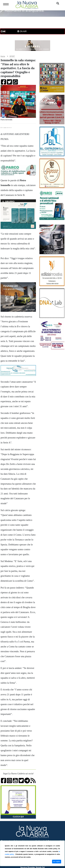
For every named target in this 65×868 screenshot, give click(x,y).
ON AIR (22, 31)
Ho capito (57, 862)
